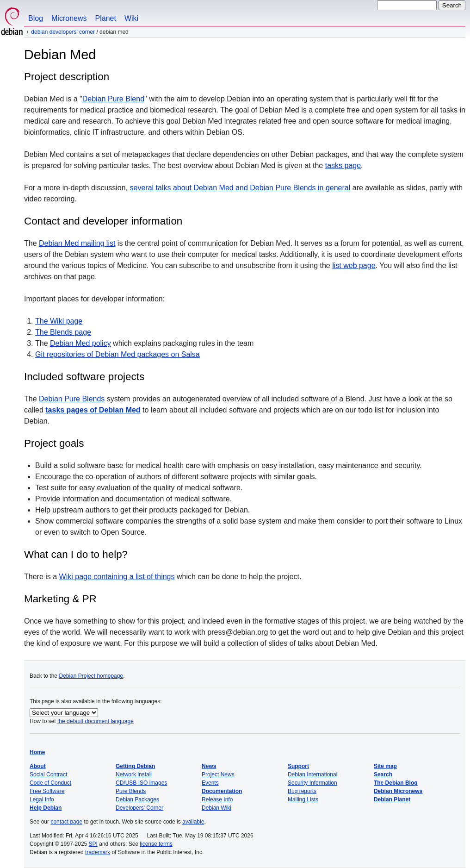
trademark (98, 852)
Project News (218, 774)
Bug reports (302, 791)
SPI (93, 844)
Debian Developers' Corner (63, 32)
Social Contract (48, 774)
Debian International (312, 774)
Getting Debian (135, 766)
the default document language (96, 721)
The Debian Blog (396, 783)
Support (298, 766)
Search (383, 774)
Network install (134, 774)
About (38, 766)
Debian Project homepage (91, 676)
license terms (156, 844)
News (209, 766)
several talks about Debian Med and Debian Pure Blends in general (240, 188)
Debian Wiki (216, 808)
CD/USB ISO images (141, 783)
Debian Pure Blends (72, 399)
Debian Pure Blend (113, 99)
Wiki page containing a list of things (117, 577)
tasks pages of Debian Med (93, 410)
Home (37, 752)
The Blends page (63, 332)
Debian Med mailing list (77, 243)
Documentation (222, 791)
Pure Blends (131, 791)
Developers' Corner (139, 808)
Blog (36, 18)
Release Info (217, 799)
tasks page (343, 165)
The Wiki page (59, 321)
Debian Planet (392, 799)
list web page (354, 265)
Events (210, 783)
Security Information (312, 783)
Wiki (131, 18)
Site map (385, 766)
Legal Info (42, 799)
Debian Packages (137, 799)
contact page (66, 822)
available (193, 822)
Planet (106, 18)
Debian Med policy (80, 343)
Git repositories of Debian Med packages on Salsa (117, 354)
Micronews (69, 18)
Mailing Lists (303, 799)
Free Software (47, 791)
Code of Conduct (50, 783)
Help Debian (46, 808)
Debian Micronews (398, 791)
